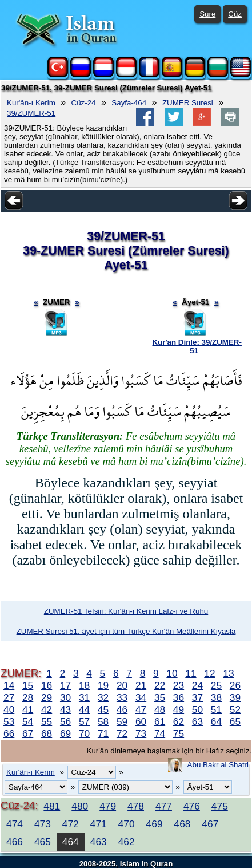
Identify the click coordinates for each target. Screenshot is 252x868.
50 (197, 709)
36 (179, 697)
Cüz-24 (84, 103)
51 (216, 709)
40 (9, 709)
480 (80, 806)
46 (122, 709)
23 (179, 685)
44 (84, 709)
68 (47, 733)
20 (122, 685)
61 (160, 721)
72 (122, 733)
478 (136, 806)
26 (235, 685)
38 (216, 697)
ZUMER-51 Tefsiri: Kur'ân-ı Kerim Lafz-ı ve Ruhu (126, 611)
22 (160, 685)
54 (28, 721)
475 (220, 806)
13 (228, 673)
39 (235, 697)
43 (65, 709)
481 (52, 806)
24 (197, 685)
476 (192, 806)
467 (210, 824)
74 (160, 733)
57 (84, 721)
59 (122, 721)
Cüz (235, 14)
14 (9, 685)
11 (191, 673)
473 (43, 824)
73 (141, 733)
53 (9, 721)
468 (183, 824)
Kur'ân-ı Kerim (31, 103)
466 (15, 842)
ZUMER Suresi (188, 103)
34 (141, 697)
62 (179, 721)
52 (235, 709)
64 (216, 721)
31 (84, 697)
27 (9, 697)
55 (47, 721)
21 (141, 685)
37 (197, 697)
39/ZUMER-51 (31, 113)
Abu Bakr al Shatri (218, 765)
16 (47, 685)
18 (84, 685)
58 (103, 721)
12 (209, 673)
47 (141, 709)
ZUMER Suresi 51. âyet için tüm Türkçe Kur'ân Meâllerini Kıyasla (126, 631)
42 (47, 709)
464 (71, 842)
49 (179, 709)
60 (141, 721)
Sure (207, 14)
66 (9, 733)
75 (179, 733)
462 (127, 842)
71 (103, 733)
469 (155, 824)
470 (127, 824)
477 (164, 806)
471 (99, 824)
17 (65, 685)
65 (235, 721)
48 (160, 709)
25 (216, 685)
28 (28, 697)
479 (108, 806)
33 (122, 697)
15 (28, 685)
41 (28, 709)
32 (103, 697)
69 (65, 733)
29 (47, 697)
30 (65, 697)
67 (28, 733)
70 (84, 733)
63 (197, 721)
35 (160, 697)
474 (15, 824)
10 (172, 673)
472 (71, 824)
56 (65, 721)
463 (99, 842)
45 (103, 709)
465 (43, 842)
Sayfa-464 (129, 103)
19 (103, 685)
